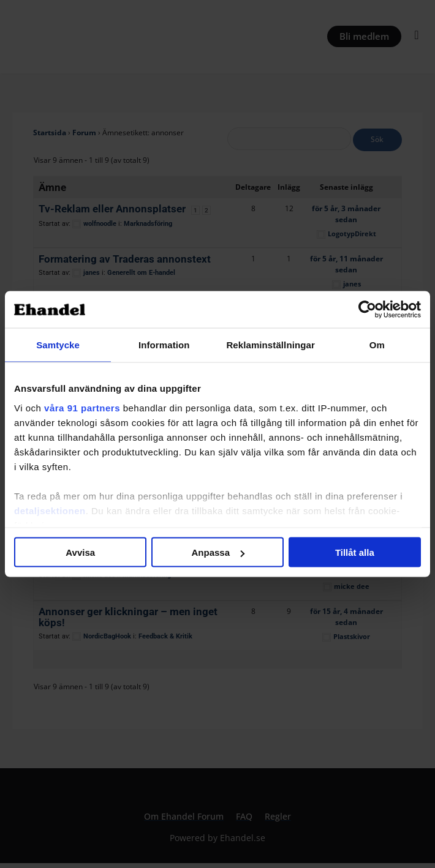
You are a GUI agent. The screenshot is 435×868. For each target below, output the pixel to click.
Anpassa (218, 552)
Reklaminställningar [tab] (270, 345)
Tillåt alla (355, 552)
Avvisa (80, 552)
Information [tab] (164, 345)
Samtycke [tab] (58, 345)
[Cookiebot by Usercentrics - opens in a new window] (367, 310)
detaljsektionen (50, 510)
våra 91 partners (82, 407)
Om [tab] (377, 345)
